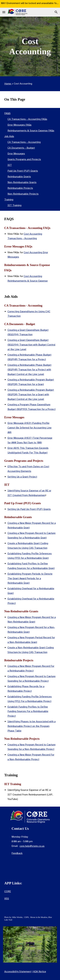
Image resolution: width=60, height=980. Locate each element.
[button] (4, 12)
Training (9, 200)
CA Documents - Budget (21, 148)
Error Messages (16, 154)
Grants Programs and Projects (24, 159)
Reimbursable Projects (20, 188)
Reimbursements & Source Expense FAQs (31, 131)
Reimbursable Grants (19, 177)
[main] (30, 46)
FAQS (7, 113)
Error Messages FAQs (20, 125)
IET (10, 165)
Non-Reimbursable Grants (22, 182)
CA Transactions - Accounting (24, 142)
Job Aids (9, 136)
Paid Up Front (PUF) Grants (23, 171)
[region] (30, 4)
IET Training (14, 205)
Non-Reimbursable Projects (23, 194)
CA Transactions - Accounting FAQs (27, 119)
